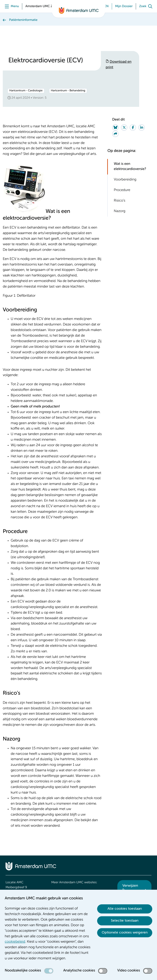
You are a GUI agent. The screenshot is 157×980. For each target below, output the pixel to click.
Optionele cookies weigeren (125, 933)
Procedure (122, 190)
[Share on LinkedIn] (142, 127)
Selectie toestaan (125, 921)
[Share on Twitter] (124, 127)
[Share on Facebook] (133, 127)
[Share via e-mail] (115, 134)
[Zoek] (147, 6)
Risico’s (120, 201)
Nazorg (120, 211)
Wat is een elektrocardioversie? (130, 167)
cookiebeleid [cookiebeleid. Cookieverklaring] (15, 942)
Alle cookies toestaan (125, 909)
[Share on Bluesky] (115, 127)
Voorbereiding (125, 180)
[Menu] (11, 6)
